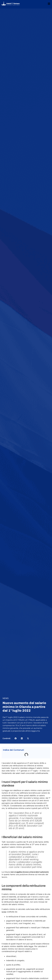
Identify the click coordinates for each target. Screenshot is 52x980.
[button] (16, 738)
